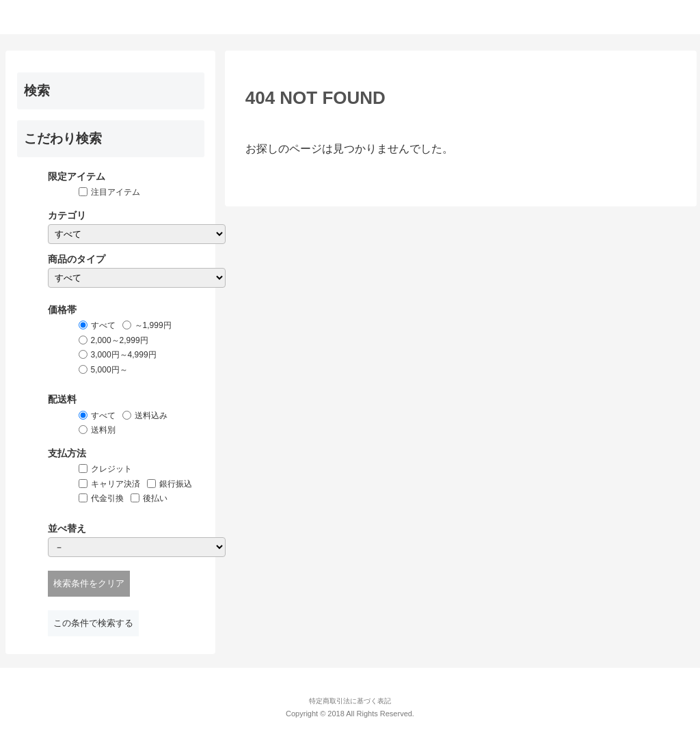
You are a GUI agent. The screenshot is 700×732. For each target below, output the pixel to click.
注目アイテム (116, 192)
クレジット (111, 469)
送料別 (103, 430)
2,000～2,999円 (120, 340)
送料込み (151, 416)
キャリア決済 (116, 484)
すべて (103, 325)
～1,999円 (153, 325)
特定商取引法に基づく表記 (350, 701)
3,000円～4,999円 (124, 355)
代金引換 (107, 498)
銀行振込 (176, 484)
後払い (155, 498)
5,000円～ (109, 370)
